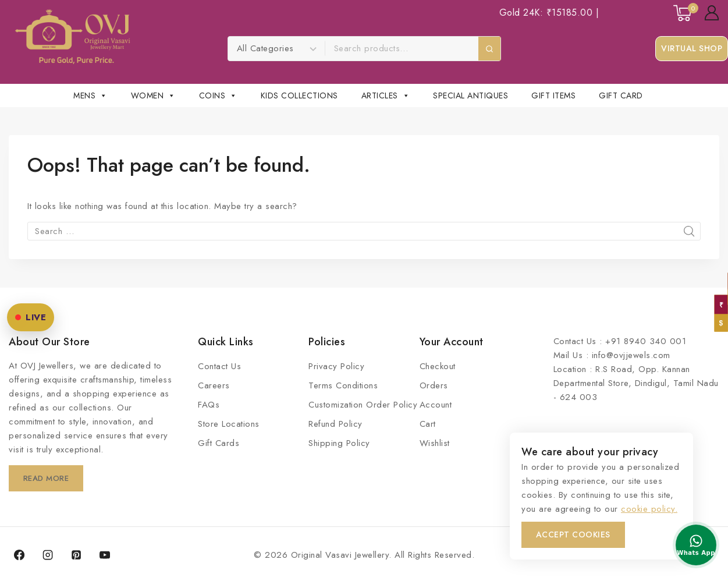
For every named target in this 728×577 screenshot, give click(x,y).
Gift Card (621, 95)
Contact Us (219, 366)
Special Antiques (470, 95)
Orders (434, 385)
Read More (48, 478)
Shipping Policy (339, 443)
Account (436, 405)
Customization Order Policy (363, 405)
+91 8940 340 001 (646, 341)
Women (153, 95)
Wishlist (435, 443)
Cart (428, 424)
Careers (214, 385)
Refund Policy (335, 424)
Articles (386, 95)
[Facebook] (19, 555)
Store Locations (229, 424)
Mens (90, 95)
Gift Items (553, 95)
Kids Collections (299, 95)
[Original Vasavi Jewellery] (72, 37)
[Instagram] (48, 555)
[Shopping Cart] (683, 13)
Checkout (438, 366)
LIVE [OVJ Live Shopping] (31, 317)
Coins (218, 95)
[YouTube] (105, 555)
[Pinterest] (76, 555)
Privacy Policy (336, 366)
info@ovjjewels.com (631, 355)
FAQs (209, 405)
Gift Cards (219, 443)
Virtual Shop (692, 48)
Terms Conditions (343, 385)
